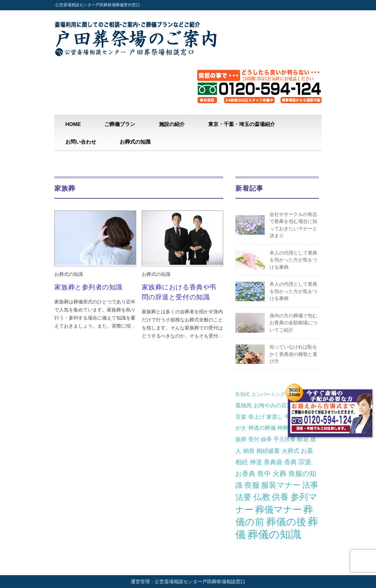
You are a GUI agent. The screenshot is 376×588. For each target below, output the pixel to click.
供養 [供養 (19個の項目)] (280, 497)
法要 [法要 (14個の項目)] (243, 497)
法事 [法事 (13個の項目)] (310, 485)
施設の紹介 (172, 124)
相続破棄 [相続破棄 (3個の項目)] (268, 451)
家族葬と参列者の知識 (88, 287)
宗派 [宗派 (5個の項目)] (305, 462)
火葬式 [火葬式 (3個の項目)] (290, 451)
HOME (73, 124)
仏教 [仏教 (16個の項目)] (262, 497)
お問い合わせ (81, 142)
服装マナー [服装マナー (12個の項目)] (281, 485)
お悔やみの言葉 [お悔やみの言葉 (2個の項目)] (273, 405)
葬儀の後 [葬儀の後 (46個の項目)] (286, 522)
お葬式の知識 (135, 142)
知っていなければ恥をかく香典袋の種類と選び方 (293, 354)
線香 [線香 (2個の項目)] (266, 439)
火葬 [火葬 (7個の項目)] (279, 474)
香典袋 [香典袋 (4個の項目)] (273, 462)
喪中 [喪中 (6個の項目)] (264, 474)
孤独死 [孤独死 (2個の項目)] (244, 405)
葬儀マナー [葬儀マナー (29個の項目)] (279, 509)
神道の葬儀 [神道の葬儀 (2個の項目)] (262, 428)
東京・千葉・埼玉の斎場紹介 (242, 124)
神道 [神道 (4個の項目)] (256, 462)
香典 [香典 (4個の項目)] (290, 462)
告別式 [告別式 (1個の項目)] (243, 394)
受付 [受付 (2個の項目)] (254, 439)
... (133, 326)
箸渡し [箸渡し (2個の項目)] (274, 417)
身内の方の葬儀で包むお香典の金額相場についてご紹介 (293, 323)
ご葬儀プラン (120, 124)
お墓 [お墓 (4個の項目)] (307, 451)
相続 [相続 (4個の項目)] (242, 462)
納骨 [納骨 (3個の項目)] (249, 451)
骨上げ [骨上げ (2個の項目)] (256, 417)
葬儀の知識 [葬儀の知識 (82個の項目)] (274, 534)
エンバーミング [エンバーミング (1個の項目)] (268, 394)
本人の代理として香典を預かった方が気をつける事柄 (293, 260)
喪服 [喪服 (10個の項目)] (252, 485)
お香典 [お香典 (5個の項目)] (245, 474)
